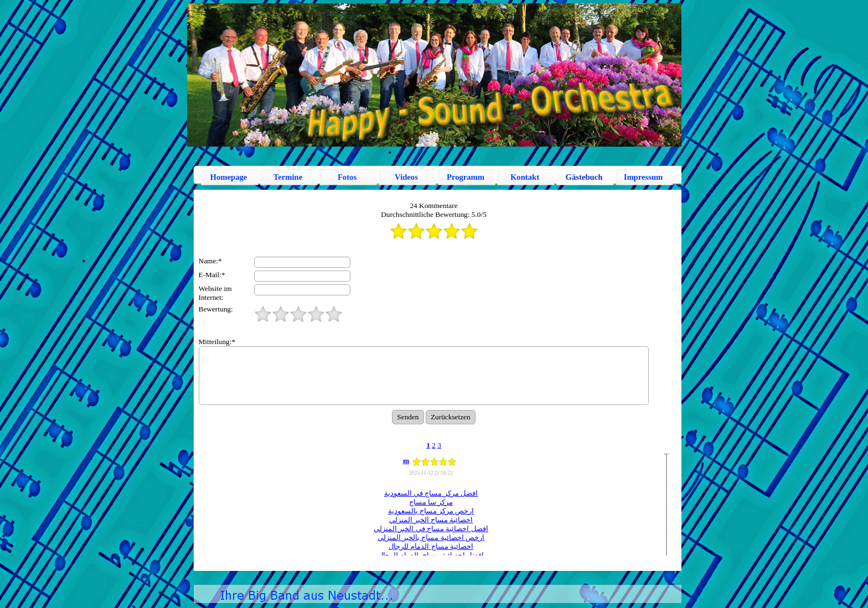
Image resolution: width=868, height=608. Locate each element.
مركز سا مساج (431, 502)
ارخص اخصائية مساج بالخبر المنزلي (431, 537)
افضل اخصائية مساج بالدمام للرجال (431, 555)
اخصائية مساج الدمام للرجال (431, 546)
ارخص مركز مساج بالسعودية (431, 511)
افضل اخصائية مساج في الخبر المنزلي (431, 529)
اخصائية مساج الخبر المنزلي (431, 520)
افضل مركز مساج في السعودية (431, 493)
